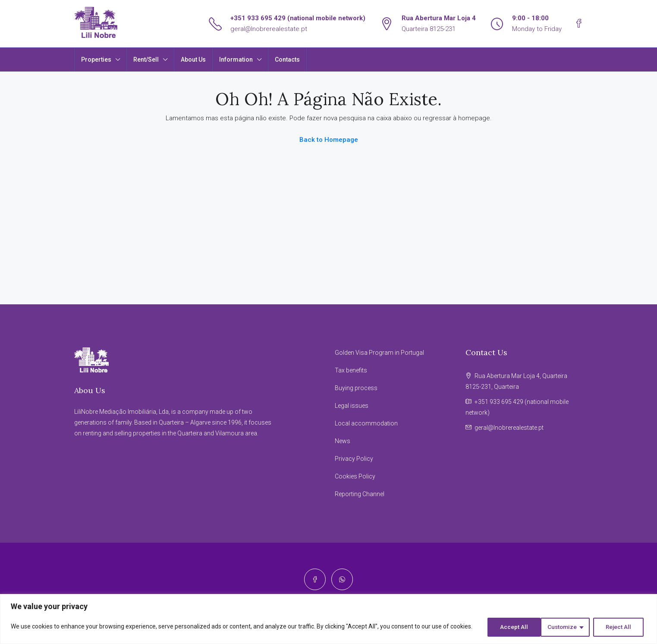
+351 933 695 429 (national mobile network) (298, 18)
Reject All (564, 627)
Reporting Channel (360, 494)
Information (236, 59)
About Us (193, 59)
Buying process (356, 388)
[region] (328, 620)
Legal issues (352, 406)
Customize (507, 627)
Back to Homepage (329, 140)
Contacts (287, 59)
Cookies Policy (355, 476)
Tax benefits (351, 370)
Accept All (620, 627)
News (343, 441)
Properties (96, 59)
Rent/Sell (146, 59)
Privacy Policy (354, 459)
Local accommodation (366, 423)
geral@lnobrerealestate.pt (269, 29)
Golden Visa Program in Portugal (379, 353)
